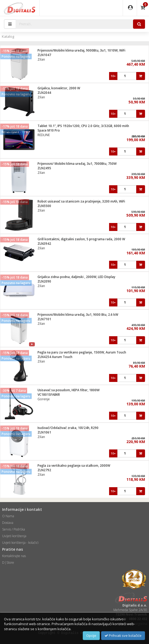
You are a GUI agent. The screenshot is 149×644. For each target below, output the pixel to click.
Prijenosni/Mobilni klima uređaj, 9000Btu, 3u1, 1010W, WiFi (81, 50)
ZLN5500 (44, 206)
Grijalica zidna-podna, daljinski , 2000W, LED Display (76, 277)
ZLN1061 (44, 432)
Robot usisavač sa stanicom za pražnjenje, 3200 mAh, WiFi (81, 201)
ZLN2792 (44, 470)
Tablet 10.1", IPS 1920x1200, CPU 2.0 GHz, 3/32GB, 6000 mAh (83, 126)
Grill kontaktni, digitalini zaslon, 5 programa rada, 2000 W (81, 239)
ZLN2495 (44, 168)
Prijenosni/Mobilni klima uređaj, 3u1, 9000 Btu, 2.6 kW (78, 315)
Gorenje (44, 399)
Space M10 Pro (49, 130)
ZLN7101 (44, 319)
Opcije (91, 635)
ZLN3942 (44, 244)
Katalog (8, 36)
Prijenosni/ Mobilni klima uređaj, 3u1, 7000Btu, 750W (77, 164)
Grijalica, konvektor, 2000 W (59, 88)
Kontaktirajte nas (14, 556)
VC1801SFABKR (49, 395)
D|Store (8, 563)
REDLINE (44, 135)
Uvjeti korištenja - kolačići (20, 543)
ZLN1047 (44, 55)
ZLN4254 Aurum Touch (55, 357)
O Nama (8, 516)
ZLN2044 (44, 93)
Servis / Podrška (14, 529)
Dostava (8, 523)
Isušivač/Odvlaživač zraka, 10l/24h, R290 (68, 428)
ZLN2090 (44, 281)
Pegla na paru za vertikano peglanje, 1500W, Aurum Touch (82, 352)
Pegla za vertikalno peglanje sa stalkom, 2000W (74, 466)
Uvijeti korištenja (14, 536)
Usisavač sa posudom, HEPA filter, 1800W (69, 390)
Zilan (41, 59)
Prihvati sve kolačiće (123, 635)
